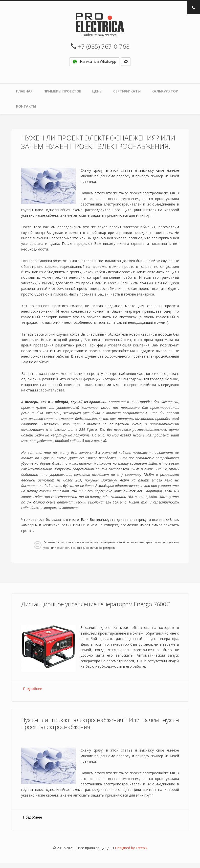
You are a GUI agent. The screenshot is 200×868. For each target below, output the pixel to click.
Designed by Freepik (131, 848)
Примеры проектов (62, 91)
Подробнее (33, 689)
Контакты (26, 106)
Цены (97, 91)
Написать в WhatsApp (94, 62)
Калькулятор (165, 91)
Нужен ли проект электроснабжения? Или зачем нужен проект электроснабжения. (100, 723)
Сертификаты (127, 91)
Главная (24, 91)
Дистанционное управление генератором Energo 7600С (96, 604)
